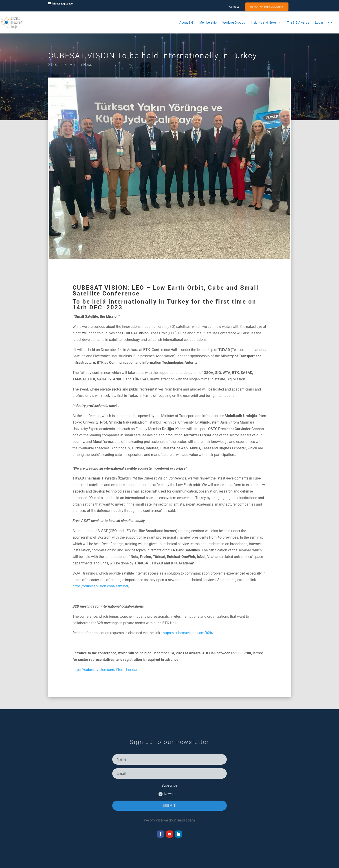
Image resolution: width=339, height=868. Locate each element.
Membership (208, 23)
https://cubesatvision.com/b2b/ (188, 633)
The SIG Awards (298, 23)
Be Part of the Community (267, 7)
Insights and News (264, 23)
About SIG (186, 23)
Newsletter (169, 794)
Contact (234, 7)
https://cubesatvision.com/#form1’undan (105, 670)
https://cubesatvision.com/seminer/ (101, 586)
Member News (81, 65)
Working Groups (234, 23)
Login (319, 23)
